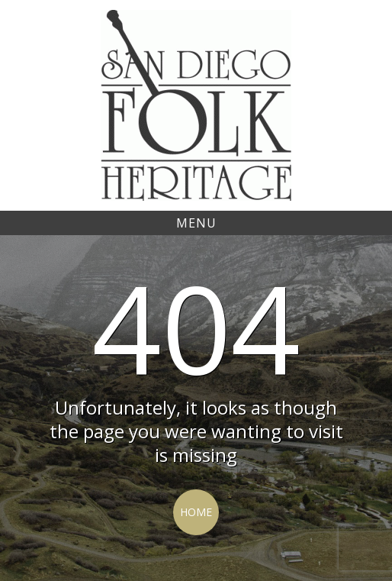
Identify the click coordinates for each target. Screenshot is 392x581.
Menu (196, 223)
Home (196, 512)
